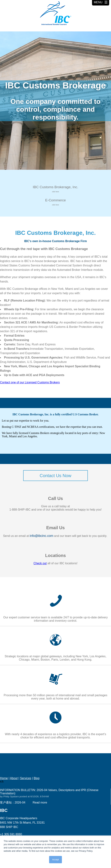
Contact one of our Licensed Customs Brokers (30, 382)
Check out (40, 563)
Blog (37, 778)
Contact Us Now (55, 476)
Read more (40, 802)
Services (26, 778)
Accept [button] (56, 860)
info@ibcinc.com (42, 536)
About (14, 778)
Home (4, 778)
